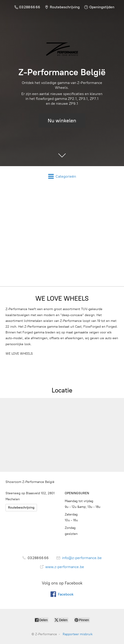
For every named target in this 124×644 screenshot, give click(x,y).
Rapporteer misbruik (78, 634)
